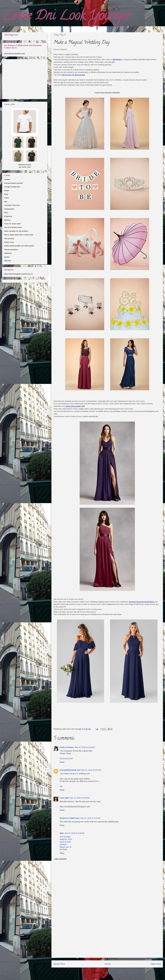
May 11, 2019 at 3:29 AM (91, 770)
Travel (6, 198)
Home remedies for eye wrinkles (16, 231)
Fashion (7, 179)
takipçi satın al (66, 847)
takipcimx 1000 (66, 839)
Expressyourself (66, 758)
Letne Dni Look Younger (66, 17)
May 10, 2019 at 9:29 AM (85, 747)
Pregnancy (8, 216)
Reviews (7, 220)
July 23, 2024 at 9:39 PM (74, 833)
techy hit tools (65, 842)
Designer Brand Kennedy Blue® (142, 602)
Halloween (8, 253)
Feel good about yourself (13, 183)
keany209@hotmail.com (70, 770)
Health (7, 191)
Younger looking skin (12, 187)
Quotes (7, 257)
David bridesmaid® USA (75, 406)
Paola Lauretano (67, 747)
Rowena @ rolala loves (70, 818)
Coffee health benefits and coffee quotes (19, 246)
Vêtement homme (25, 165)
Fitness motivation (11, 250)
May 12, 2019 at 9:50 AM (90, 818)
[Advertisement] (107, 939)
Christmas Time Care (12, 205)
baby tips (8, 261)
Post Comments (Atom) (113, 973)
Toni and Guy (9, 239)
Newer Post (59, 964)
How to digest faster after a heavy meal (19, 235)
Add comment (60, 859)
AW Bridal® (117, 59)
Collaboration (9, 209)
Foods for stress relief (12, 224)
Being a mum (9, 242)
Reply (62, 762)
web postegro (65, 837)
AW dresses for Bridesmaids (73, 75)
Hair (6, 202)
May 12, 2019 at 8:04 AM (80, 798)
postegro (63, 844)
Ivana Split (64, 798)
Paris (6, 213)
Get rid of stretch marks (13, 227)
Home (108, 964)
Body (6, 194)
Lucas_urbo (26, 167)
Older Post (156, 964)
